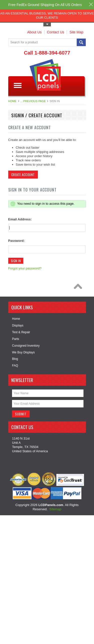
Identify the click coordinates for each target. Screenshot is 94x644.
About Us (34, 32)
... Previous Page (33, 101)
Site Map (76, 32)
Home (12, 101)
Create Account (23, 175)
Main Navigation (18, 86)
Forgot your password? (25, 268)
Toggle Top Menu (47, 25)
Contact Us (56, 32)
